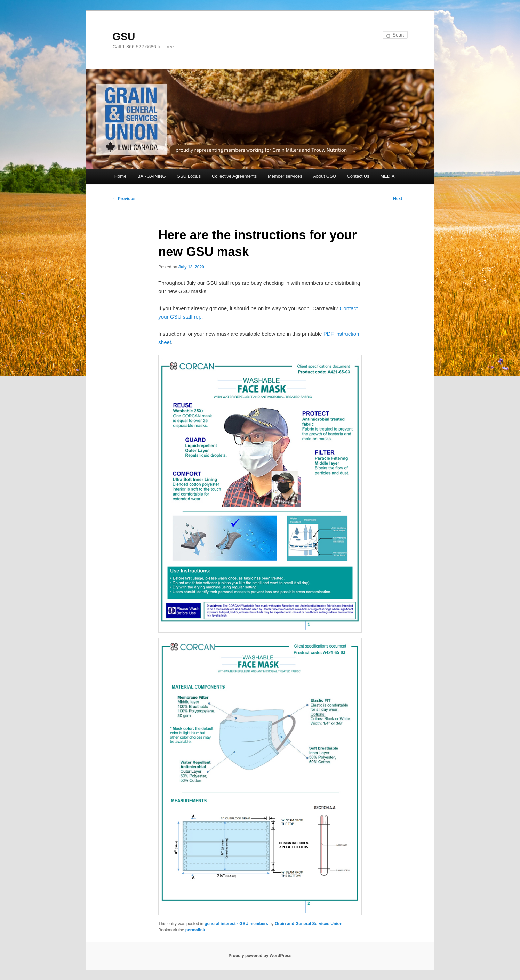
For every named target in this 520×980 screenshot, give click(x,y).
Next (400, 199)
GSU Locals (189, 176)
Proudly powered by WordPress (260, 956)
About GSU (325, 176)
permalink (195, 930)
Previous (124, 199)
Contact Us (358, 176)
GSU (124, 36)
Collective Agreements (234, 176)
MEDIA (387, 176)
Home (121, 176)
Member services (285, 176)
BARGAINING (152, 176)
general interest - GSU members (236, 924)
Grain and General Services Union (309, 924)
